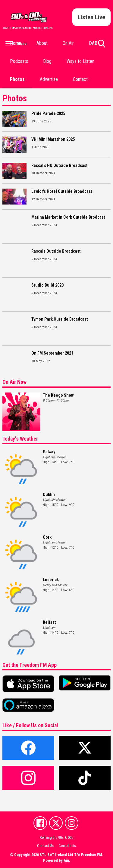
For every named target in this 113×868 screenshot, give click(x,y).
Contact (80, 79)
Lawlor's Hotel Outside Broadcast (62, 191)
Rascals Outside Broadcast (56, 251)
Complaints (67, 846)
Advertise (49, 79)
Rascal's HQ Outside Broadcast (60, 166)
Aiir (66, 860)
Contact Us (45, 846)
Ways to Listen (80, 61)
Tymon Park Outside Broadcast (60, 319)
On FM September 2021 (52, 353)
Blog (47, 61)
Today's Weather (20, 439)
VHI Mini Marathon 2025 (53, 139)
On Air (68, 43)
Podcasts (19, 61)
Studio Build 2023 (47, 285)
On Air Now (14, 382)
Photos (17, 79)
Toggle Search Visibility (102, 46)
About (42, 43)
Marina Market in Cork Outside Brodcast (68, 217)
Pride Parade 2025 (48, 114)
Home (16, 43)
